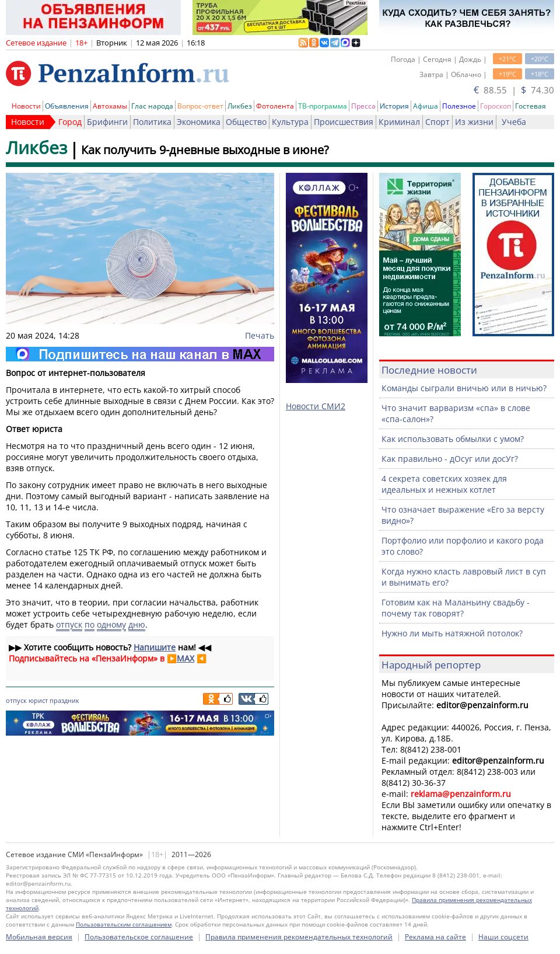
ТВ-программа (323, 106)
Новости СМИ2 (316, 406)
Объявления (67, 106)
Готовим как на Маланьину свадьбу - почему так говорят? (456, 608)
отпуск (69, 624)
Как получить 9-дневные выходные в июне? (205, 150)
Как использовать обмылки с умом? (453, 439)
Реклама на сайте (435, 937)
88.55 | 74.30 (514, 90)
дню (137, 624)
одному (111, 624)
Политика (152, 122)
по (90, 624)
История (394, 106)
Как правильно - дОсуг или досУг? (450, 459)
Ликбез (240, 106)
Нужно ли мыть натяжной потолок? (452, 633)
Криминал (399, 122)
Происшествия (344, 122)
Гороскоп (496, 106)
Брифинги (107, 122)
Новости (26, 106)
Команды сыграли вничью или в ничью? (464, 388)
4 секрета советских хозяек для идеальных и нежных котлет (444, 484)
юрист (38, 700)
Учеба (514, 122)
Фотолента (275, 106)
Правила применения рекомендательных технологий (299, 937)
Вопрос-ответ (200, 106)
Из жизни (474, 122)
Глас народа (152, 106)
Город (70, 122)
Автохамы (110, 106)
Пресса (363, 106)
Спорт (437, 122)
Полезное (459, 106)
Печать (260, 335)
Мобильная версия (39, 937)
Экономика (199, 122)
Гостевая (531, 106)
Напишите (155, 647)
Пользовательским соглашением (124, 924)
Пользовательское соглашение (139, 937)
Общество (246, 122)
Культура (290, 122)
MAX (185, 658)
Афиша (426, 106)
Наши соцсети (503, 937)
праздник (64, 700)
